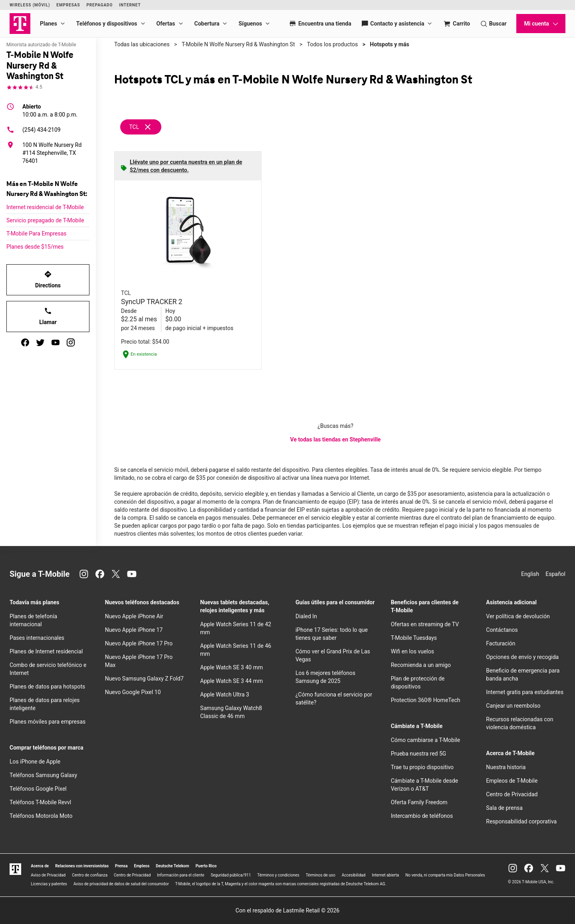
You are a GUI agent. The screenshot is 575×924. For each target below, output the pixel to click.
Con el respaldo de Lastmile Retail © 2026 (287, 910)
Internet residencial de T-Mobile (45, 207)
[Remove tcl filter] (141, 127)
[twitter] (40, 342)
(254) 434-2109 (34, 130)
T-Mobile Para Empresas (37, 233)
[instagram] (71, 342)
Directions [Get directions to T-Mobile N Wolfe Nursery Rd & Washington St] (48, 279)
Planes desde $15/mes (35, 247)
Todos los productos (332, 44)
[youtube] (56, 342)
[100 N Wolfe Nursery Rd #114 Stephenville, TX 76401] (48, 153)
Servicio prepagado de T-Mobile (45, 220)
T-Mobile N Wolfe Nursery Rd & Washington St (238, 44)
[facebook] (25, 342)
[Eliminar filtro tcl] (148, 127)
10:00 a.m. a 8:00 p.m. (50, 110)
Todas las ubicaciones (142, 44)
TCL (134, 127)
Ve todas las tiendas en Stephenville (336, 439)
